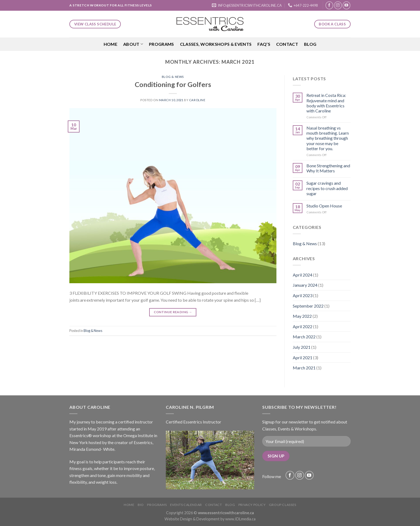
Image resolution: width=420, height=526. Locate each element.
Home (110, 44)
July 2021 (302, 347)
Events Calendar (186, 505)
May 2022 (302, 316)
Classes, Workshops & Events (216, 44)
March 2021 (304, 368)
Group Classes (283, 505)
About (133, 44)
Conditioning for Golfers (173, 84)
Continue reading (173, 312)
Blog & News (173, 77)
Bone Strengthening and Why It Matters (328, 168)
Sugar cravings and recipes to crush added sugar (327, 188)
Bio (141, 505)
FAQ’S (264, 44)
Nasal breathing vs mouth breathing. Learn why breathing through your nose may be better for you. (328, 138)
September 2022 (308, 306)
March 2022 (304, 337)
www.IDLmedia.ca (240, 519)
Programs (162, 44)
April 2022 (303, 326)
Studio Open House (324, 206)
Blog (310, 44)
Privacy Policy (252, 505)
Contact (287, 44)
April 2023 (303, 295)
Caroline (197, 100)
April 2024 (303, 275)
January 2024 (305, 285)
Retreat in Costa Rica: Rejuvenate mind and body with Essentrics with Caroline (326, 103)
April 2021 (303, 357)
